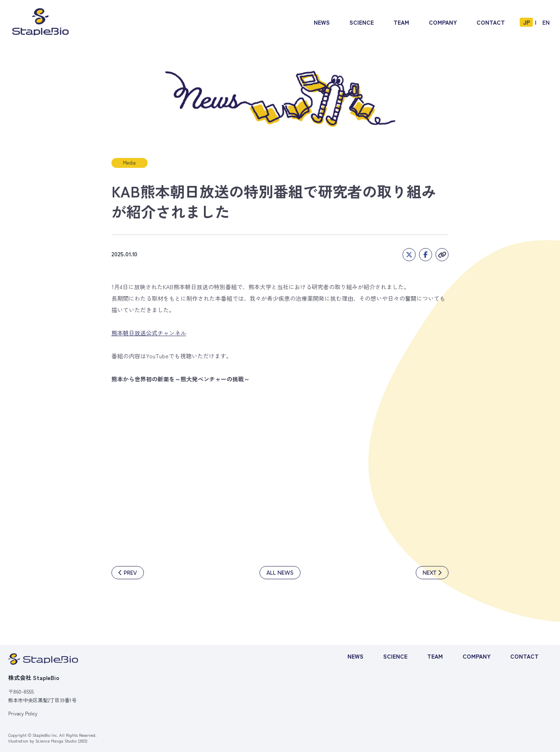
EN (546, 22)
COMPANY (443, 22)
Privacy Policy (23, 713)
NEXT (429, 573)
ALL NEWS (280, 573)
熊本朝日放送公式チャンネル (149, 333)
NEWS (322, 22)
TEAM (401, 22)
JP (526, 22)
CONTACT (491, 22)
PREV (130, 573)
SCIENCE (362, 22)
